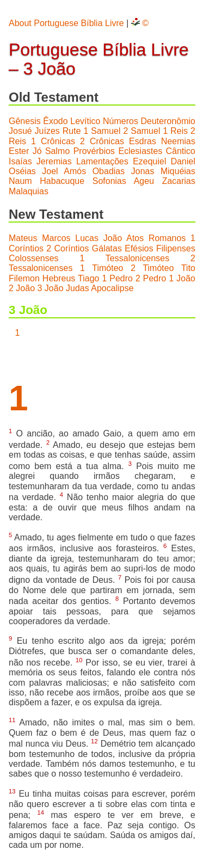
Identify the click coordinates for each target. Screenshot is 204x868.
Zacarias (179, 181)
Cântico (181, 151)
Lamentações (102, 161)
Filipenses (176, 248)
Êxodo (55, 121)
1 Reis (175, 131)
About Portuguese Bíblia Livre (66, 23)
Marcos (56, 238)
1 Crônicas (53, 141)
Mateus (23, 238)
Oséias (22, 171)
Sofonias (109, 181)
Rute (72, 131)
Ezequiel (149, 161)
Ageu (144, 181)
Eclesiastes (140, 151)
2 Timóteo (152, 268)
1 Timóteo (101, 268)
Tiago (88, 278)
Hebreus (59, 278)
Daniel (183, 161)
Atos (135, 238)
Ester (19, 151)
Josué (20, 131)
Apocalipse (112, 288)
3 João (51, 288)
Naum (20, 181)
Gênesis (25, 121)
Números (120, 121)
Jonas (143, 171)
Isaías (20, 161)
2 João (22, 288)
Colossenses (34, 258)
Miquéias (178, 171)
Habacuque (62, 181)
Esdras (143, 141)
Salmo (57, 151)
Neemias (178, 141)
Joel (50, 171)
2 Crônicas (102, 141)
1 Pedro (117, 278)
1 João (182, 278)
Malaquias (29, 191)
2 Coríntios (67, 248)
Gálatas (107, 248)
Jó (37, 151)
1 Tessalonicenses (124, 258)
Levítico (85, 121)
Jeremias (54, 161)
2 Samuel (141, 131)
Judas (78, 288)
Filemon (24, 278)
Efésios (139, 248)
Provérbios (94, 151)
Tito (188, 268)
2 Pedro (151, 278)
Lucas (87, 238)
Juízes (47, 131)
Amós (75, 171)
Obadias (109, 171)
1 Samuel (102, 131)
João (113, 238)
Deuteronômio (168, 121)
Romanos (167, 238)
